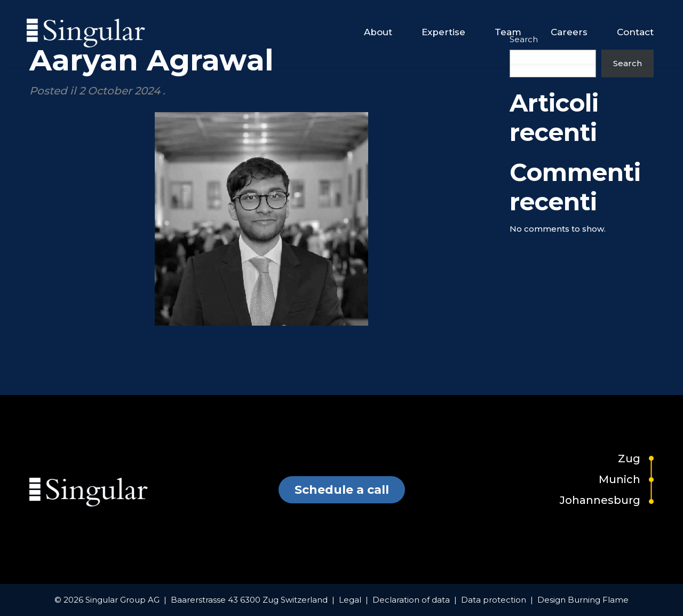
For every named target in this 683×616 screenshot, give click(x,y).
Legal (350, 600)
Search (628, 63)
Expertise (443, 32)
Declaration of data (411, 600)
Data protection (494, 600)
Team (508, 32)
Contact (635, 32)
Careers (569, 32)
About (378, 32)
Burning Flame (598, 600)
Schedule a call (342, 490)
